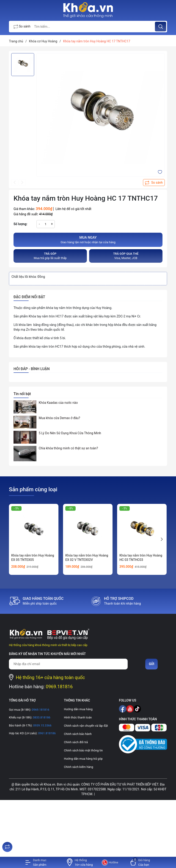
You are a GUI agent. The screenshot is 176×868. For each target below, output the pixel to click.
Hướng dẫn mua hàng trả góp (83, 759)
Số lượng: (20, 224)
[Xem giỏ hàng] (140, 862)
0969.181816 (59, 687)
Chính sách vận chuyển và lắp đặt (86, 726)
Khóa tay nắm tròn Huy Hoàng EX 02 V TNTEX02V (87, 558)
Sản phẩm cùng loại (33, 489)
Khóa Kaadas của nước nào (58, 403)
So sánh (22, 27)
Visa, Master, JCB (126, 256)
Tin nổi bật (22, 394)
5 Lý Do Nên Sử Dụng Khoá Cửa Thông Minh (70, 433)
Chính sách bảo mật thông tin (83, 750)
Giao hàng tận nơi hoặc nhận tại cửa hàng (88, 240)
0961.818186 (47, 733)
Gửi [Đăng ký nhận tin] (151, 664)
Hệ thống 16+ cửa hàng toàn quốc (50, 677)
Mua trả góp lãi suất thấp (50, 256)
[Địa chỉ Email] (68, 664)
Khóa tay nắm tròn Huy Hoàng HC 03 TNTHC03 (141, 558)
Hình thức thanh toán (78, 717)
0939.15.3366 (42, 725)
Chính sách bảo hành (78, 734)
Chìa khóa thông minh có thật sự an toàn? (68, 448)
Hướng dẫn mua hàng (78, 709)
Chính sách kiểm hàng (78, 767)
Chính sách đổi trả (76, 742)
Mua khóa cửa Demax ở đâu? (59, 418)
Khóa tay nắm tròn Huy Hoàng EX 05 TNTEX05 (33, 558)
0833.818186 (41, 717)
